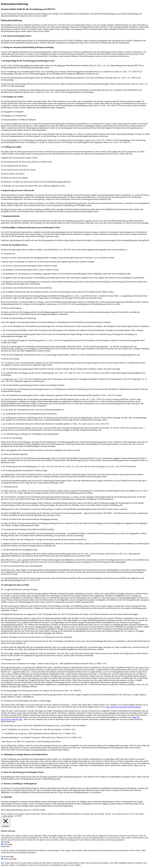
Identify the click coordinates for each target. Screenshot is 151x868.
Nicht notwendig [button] (7, 857)
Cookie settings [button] (7, 816)
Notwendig (8, 844)
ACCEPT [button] (18, 816)
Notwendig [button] (5, 842)
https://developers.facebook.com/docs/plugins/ (124, 707)
